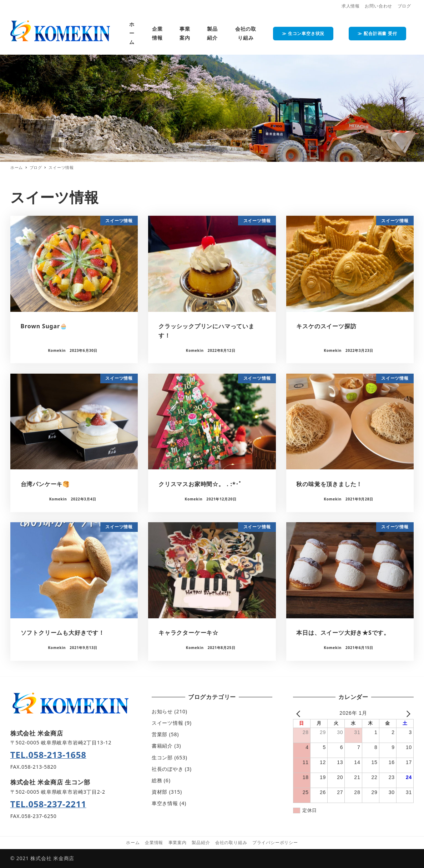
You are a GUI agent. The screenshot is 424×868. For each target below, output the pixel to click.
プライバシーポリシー (275, 842)
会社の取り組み (231, 842)
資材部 (160, 792)
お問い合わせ (378, 6)
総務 (157, 780)
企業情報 (154, 842)
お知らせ (162, 711)
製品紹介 (201, 842)
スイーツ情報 (168, 723)
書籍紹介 (162, 746)
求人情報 (351, 6)
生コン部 (162, 757)
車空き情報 (165, 803)
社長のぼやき (168, 769)
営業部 (160, 734)
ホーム (133, 842)
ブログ (404, 6)
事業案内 (178, 842)
